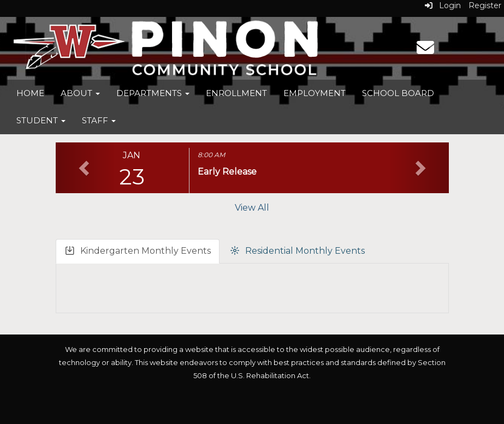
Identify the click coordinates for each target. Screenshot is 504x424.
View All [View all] (252, 208)
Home (30, 93)
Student (41, 120)
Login (443, 5)
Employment (315, 93)
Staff (99, 120)
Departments (153, 93)
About (80, 93)
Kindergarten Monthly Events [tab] (138, 251)
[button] (85, 168)
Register (485, 5)
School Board (398, 93)
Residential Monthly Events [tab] (297, 251)
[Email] (425, 51)
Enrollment (236, 93)
